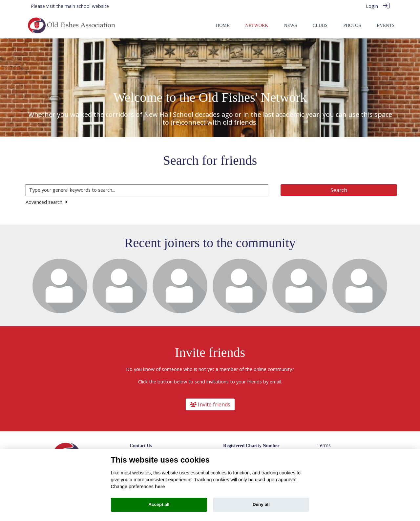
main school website (87, 6)
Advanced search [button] (46, 202)
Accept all (159, 504)
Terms (324, 445)
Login (372, 6)
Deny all (261, 504)
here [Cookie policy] (160, 487)
